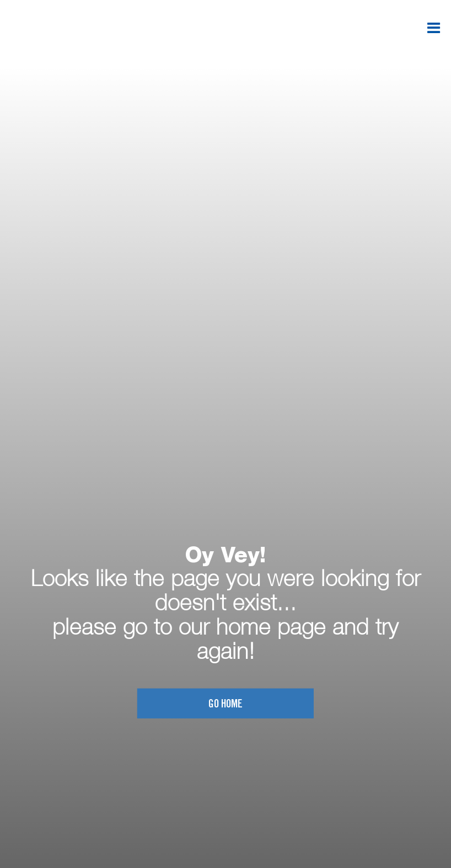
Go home (225, 704)
